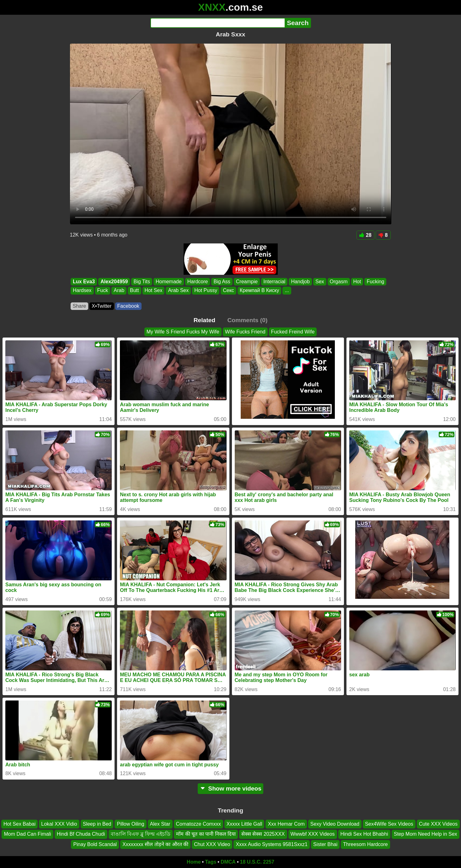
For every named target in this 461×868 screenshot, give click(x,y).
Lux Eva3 (84, 282)
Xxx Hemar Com (286, 824)
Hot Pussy (206, 291)
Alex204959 (114, 282)
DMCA (228, 862)
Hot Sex (153, 291)
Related (204, 320)
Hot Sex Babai (19, 824)
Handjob (300, 282)
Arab (119, 291)
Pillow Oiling (130, 824)
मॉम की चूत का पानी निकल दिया (206, 834)
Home (194, 862)
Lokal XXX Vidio (59, 824)
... (287, 291)
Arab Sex (178, 291)
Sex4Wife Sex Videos (389, 824)
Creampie (247, 282)
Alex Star (160, 824)
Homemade (168, 282)
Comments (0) (247, 320)
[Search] (218, 23)
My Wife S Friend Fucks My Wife (183, 332)
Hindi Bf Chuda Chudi (81, 834)
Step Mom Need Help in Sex (426, 834)
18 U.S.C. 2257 (257, 862)
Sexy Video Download (335, 824)
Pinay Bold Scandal (95, 844)
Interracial (274, 282)
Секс (228, 291)
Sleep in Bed (97, 824)
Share (80, 306)
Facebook (128, 306)
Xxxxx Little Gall (244, 824)
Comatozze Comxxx (198, 824)
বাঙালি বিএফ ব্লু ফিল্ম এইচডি (141, 834)
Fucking (375, 282)
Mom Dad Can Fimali (27, 834)
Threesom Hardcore (365, 844)
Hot (357, 282)
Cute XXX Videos (438, 824)
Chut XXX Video (212, 844)
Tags (211, 862)
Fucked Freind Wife (293, 332)
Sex (320, 282)
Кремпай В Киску (259, 291)
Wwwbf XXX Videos (313, 834)
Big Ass (222, 282)
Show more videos (231, 788)
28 (365, 235)
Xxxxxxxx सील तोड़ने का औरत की (155, 844)
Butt (134, 291)
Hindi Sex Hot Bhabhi (364, 834)
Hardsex (82, 291)
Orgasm (338, 282)
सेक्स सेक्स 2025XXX (263, 834)
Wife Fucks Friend (245, 332)
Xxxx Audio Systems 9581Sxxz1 (272, 844)
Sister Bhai (325, 844)
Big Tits (142, 282)
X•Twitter (102, 306)
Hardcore (197, 282)
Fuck (102, 291)
